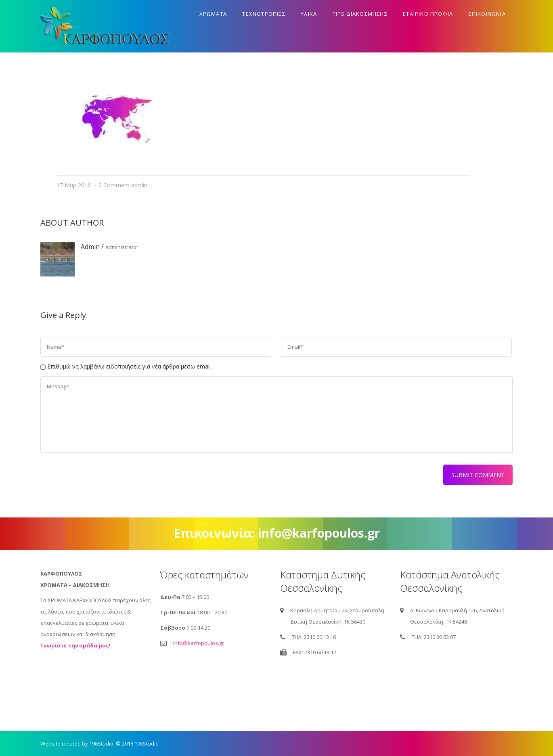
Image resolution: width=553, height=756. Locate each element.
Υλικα (309, 14)
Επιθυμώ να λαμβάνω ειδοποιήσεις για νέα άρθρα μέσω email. (130, 366)
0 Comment (114, 185)
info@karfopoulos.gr (199, 643)
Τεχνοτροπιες (264, 14)
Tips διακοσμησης (360, 14)
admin (139, 185)
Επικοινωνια (487, 14)
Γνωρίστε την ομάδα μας (75, 645)
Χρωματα (213, 14)
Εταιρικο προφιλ (428, 14)
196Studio (147, 743)
